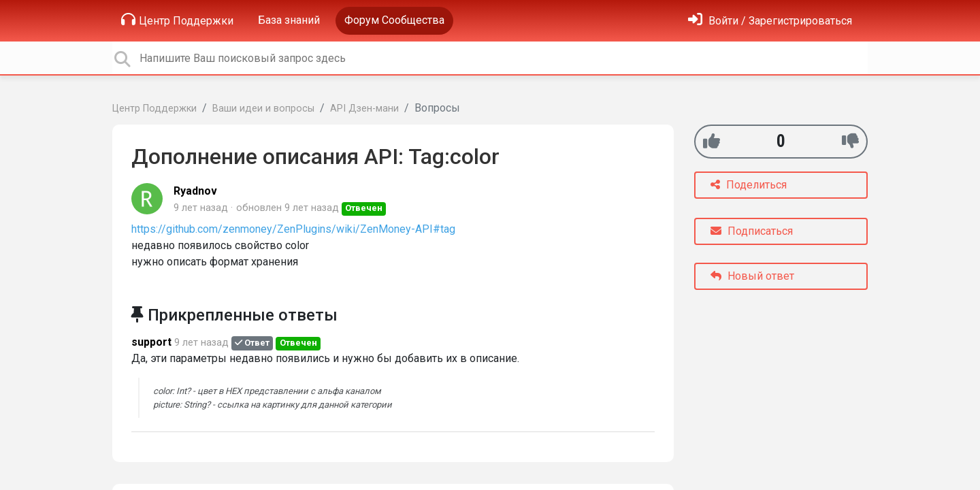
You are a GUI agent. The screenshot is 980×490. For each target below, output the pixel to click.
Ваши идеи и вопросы (263, 109)
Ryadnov (195, 191)
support (151, 342)
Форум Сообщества (394, 20)
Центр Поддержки (177, 20)
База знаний (289, 20)
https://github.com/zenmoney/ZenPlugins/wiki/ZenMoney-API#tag (293, 229)
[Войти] (770, 21)
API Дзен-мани (364, 109)
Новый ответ (752, 276)
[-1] (850, 141)
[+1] (712, 141)
